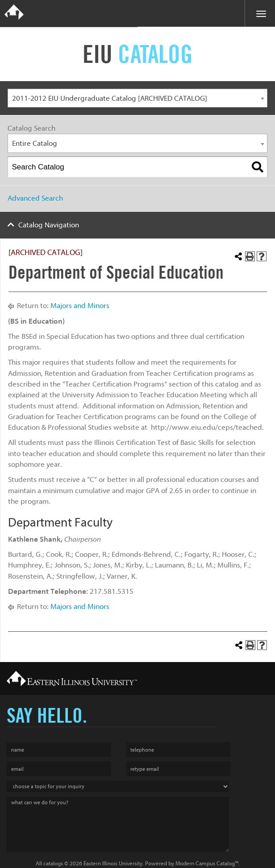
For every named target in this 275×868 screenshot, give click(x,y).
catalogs (53, 863)
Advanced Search (35, 198)
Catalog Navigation (49, 225)
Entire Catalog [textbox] (35, 143)
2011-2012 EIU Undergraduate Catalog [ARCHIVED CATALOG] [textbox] (110, 98)
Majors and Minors (80, 306)
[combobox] (137, 98)
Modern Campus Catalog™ (207, 863)
